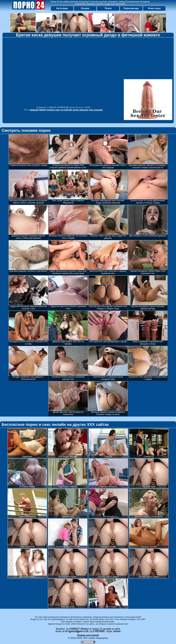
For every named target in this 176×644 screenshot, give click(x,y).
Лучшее (85, 8)
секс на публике (64, 110)
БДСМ (42, 110)
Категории (62, 8)
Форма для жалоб (88, 635)
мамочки (34, 110)
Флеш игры (154, 8)
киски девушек (80, 110)
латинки (50, 110)
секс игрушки (96, 110)
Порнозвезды (131, 8)
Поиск (108, 8)
